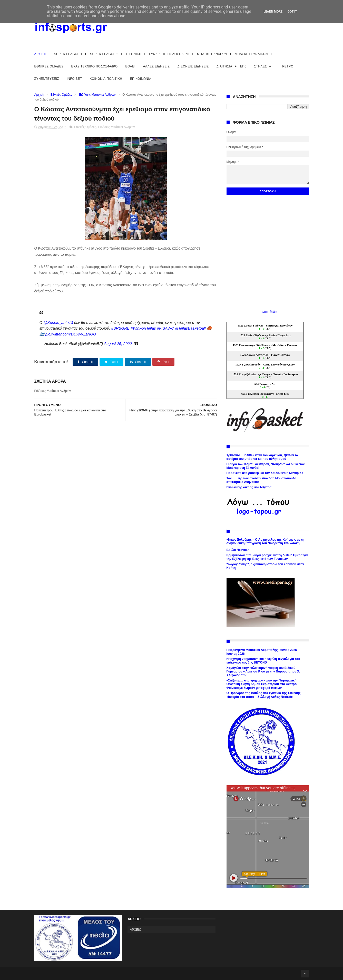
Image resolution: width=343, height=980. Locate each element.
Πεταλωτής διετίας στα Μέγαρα (249, 487)
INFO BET (74, 79)
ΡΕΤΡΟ (288, 66)
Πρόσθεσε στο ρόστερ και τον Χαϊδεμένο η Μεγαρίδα (265, 473)
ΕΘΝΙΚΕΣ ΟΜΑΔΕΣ (49, 66)
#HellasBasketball (190, 328)
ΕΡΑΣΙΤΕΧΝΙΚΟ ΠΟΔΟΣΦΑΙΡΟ (94, 66)
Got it (292, 12)
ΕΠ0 (243, 66)
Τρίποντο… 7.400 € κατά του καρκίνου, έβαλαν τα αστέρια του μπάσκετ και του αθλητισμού (262, 457)
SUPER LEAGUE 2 (104, 54)
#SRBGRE (120, 328)
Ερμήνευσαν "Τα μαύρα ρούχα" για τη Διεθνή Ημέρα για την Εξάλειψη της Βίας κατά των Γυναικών (267, 557)
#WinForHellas (143, 328)
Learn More (273, 12)
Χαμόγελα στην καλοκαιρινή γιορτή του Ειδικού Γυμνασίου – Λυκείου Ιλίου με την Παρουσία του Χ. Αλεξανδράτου (263, 672)
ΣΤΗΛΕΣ (260, 66)
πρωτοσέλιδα (268, 312)
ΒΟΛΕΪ (130, 66)
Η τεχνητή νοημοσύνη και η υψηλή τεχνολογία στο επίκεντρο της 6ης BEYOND (263, 661)
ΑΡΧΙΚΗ (40, 54)
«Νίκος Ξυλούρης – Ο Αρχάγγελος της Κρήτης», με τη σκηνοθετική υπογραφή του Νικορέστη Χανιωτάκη (265, 541)
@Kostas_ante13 (58, 323)
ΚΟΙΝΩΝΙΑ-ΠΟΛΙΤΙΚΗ (106, 79)
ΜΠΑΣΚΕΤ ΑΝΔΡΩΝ (212, 54)
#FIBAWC (165, 328)
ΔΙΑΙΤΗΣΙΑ (224, 66)
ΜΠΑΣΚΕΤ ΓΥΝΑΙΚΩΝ (251, 54)
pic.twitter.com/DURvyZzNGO (71, 334)
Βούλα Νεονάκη (238, 550)
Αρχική (39, 95)
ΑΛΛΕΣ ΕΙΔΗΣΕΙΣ (156, 66)
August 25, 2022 (118, 344)
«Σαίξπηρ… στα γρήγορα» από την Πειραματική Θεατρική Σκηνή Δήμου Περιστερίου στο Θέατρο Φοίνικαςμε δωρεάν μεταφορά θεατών (262, 684)
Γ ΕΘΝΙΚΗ (134, 54)
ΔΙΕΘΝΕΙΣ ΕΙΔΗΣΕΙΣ (193, 66)
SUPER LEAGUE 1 (68, 54)
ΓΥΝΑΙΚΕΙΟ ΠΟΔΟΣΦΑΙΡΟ (169, 54)
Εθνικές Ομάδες (61, 95)
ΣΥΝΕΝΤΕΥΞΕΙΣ (47, 79)
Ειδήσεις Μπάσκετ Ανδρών (97, 95)
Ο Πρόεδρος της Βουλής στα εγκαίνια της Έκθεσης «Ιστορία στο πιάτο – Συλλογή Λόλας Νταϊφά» (264, 695)
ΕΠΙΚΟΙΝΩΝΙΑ (140, 79)
